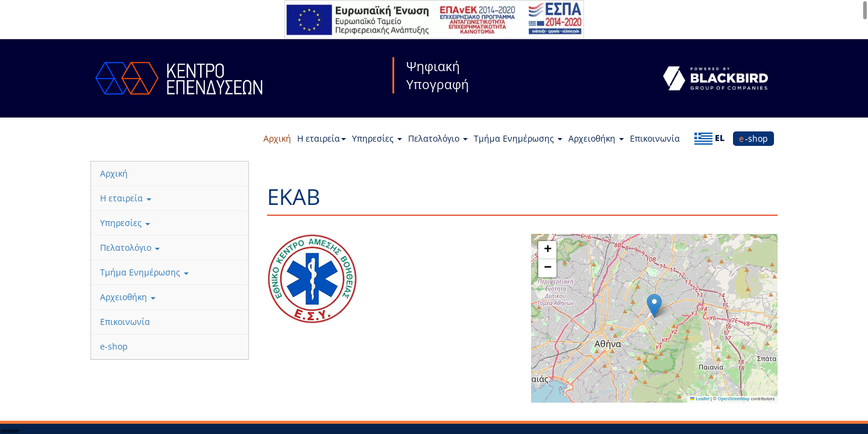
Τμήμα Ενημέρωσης (518, 138)
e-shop (753, 138)
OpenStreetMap (734, 399)
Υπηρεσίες (377, 138)
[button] (654, 306)
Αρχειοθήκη (596, 138)
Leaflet (700, 399)
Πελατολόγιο (438, 138)
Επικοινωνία (655, 138)
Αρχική (277, 138)
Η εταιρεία (322, 138)
